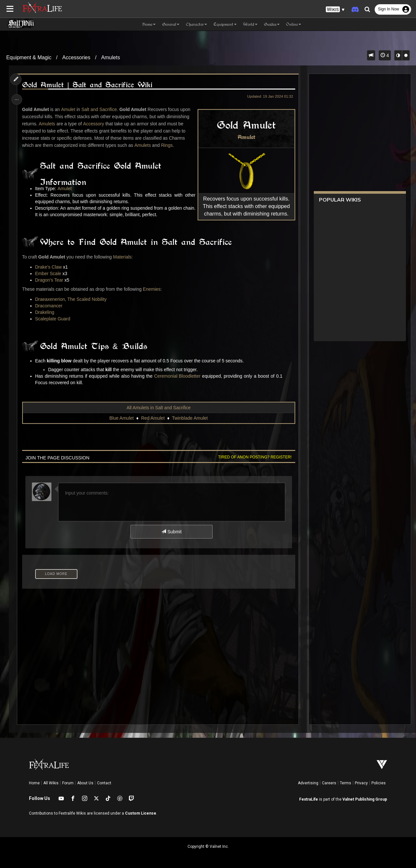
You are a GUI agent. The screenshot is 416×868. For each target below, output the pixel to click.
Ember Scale (49, 273)
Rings (168, 145)
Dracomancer (49, 306)
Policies (379, 783)
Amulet (245, 137)
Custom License (141, 813)
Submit (171, 532)
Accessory (95, 124)
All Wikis (51, 783)
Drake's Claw (49, 267)
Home (34, 783)
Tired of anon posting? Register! (254, 457)
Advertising (308, 783)
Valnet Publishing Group (365, 799)
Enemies (152, 289)
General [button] (171, 24)
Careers (329, 783)
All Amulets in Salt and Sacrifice (158, 408)
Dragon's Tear (50, 280)
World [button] (250, 24)
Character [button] (196, 24)
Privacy (361, 783)
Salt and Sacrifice (100, 109)
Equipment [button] (225, 24)
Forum (68, 783)
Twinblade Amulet (190, 418)
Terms (346, 783)
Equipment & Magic (29, 57)
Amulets (111, 57)
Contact (104, 783)
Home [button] (149, 24)
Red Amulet (153, 418)
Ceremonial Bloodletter (178, 376)
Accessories (76, 57)
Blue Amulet (121, 418)
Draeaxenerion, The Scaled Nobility (72, 299)
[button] (335, 10)
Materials (123, 257)
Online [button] (294, 24)
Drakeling (45, 312)
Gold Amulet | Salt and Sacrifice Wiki (88, 85)
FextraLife (309, 799)
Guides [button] (272, 24)
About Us (85, 783)
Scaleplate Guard (53, 319)
